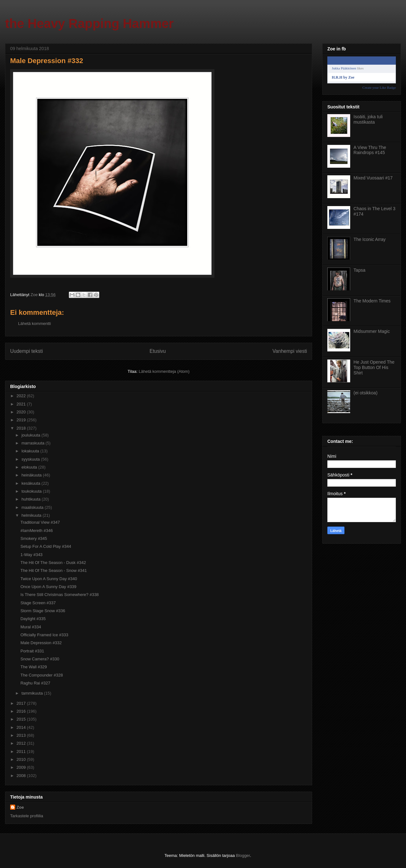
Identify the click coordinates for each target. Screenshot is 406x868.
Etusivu (158, 351)
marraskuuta (34, 443)
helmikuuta (32, 515)
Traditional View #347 (40, 522)
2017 (22, 703)
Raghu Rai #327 (35, 683)
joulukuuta (32, 435)
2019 (22, 420)
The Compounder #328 (42, 675)
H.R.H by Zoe (343, 77)
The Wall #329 (33, 667)
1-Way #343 (31, 555)
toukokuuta (32, 491)
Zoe (20, 807)
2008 (22, 776)
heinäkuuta (32, 475)
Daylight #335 (33, 619)
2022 (22, 396)
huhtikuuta (32, 499)
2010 (22, 759)
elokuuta (30, 467)
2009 (22, 767)
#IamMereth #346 (36, 531)
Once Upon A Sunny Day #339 (48, 587)
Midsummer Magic (372, 331)
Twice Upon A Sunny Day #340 (49, 579)
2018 (22, 428)
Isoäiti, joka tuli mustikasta (368, 119)
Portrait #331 (32, 651)
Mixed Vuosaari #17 (373, 178)
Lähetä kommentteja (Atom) (164, 371)
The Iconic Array (370, 239)
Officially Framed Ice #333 (44, 635)
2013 (22, 735)
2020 (22, 412)
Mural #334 (31, 627)
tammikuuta (33, 693)
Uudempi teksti (26, 351)
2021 (22, 404)
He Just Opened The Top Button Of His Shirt (374, 367)
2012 (22, 743)
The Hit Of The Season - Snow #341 (53, 570)
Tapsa (360, 270)
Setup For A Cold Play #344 (46, 546)
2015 (22, 719)
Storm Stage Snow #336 (43, 611)
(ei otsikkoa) (366, 393)
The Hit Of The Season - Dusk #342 (53, 563)
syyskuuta (31, 459)
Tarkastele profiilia (27, 816)
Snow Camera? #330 (40, 659)
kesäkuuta (32, 483)
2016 (22, 711)
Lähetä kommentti (34, 324)
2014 (22, 727)
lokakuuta (31, 451)
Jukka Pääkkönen (344, 68)
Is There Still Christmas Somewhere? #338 (59, 595)
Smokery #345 (34, 538)
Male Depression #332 (41, 643)
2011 (22, 751)
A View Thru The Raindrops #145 (370, 150)
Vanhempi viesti (290, 351)
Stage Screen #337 (38, 603)
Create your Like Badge (379, 87)
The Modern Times (372, 301)
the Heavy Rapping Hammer (89, 23)
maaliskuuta (33, 507)
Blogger (243, 855)
